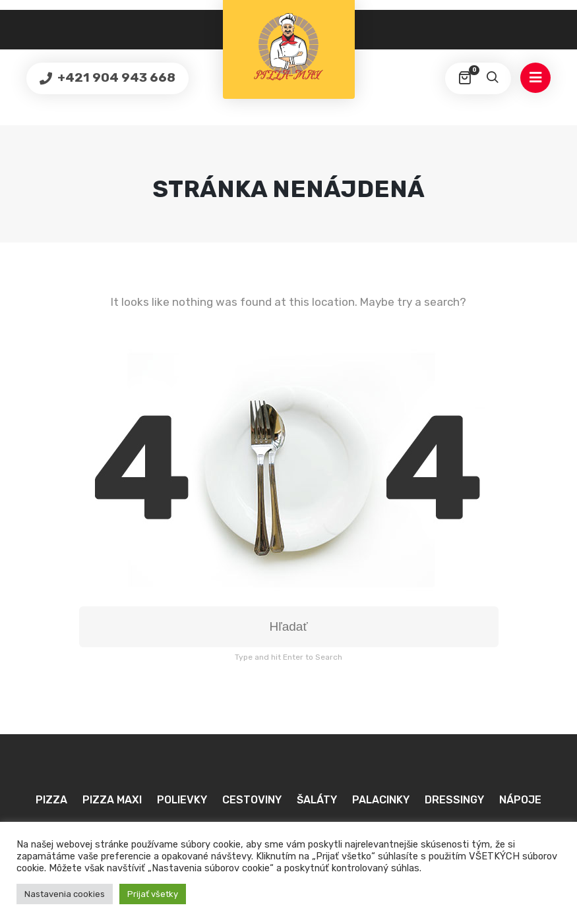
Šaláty (317, 800)
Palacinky (381, 800)
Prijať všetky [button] (153, 894)
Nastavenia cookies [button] (65, 894)
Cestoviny (252, 800)
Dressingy (454, 800)
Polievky (182, 800)
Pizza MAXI (112, 800)
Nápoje (520, 800)
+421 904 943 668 (115, 77)
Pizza (51, 800)
